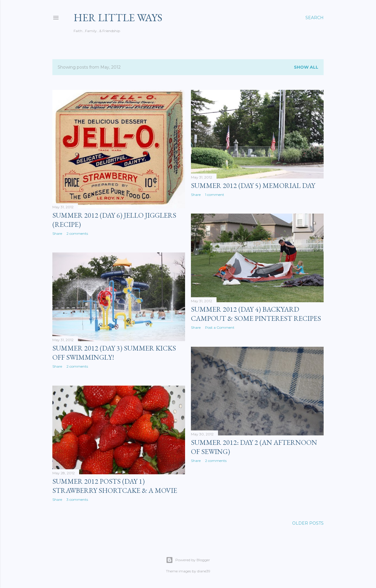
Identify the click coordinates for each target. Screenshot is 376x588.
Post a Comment (220, 327)
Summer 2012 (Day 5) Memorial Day (253, 185)
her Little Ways (118, 18)
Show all (306, 67)
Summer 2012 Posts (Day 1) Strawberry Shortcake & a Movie (115, 486)
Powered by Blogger (188, 560)
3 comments (77, 499)
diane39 (204, 571)
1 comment (215, 195)
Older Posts (308, 523)
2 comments (77, 233)
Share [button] (57, 233)
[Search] (315, 18)
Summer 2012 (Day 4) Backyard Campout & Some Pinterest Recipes (256, 314)
